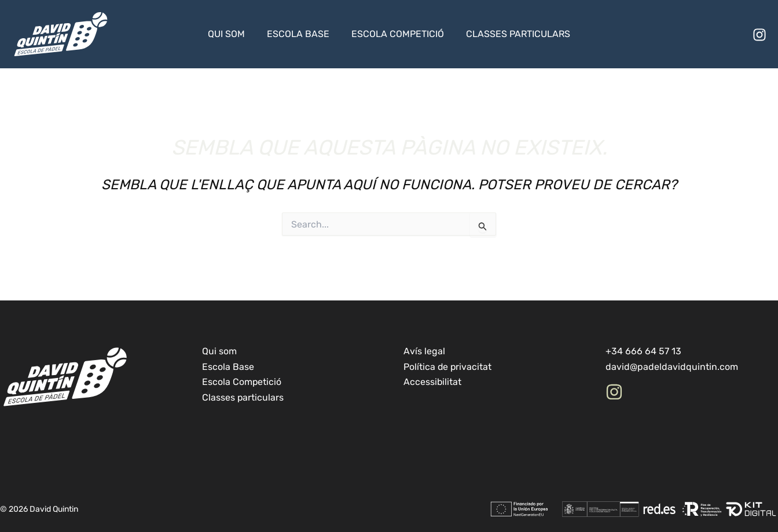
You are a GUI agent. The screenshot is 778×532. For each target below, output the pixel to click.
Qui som (232, 34)
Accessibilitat (433, 382)
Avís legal (424, 351)
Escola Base (300, 34)
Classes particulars (513, 34)
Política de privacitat (448, 367)
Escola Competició (396, 34)
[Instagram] (759, 35)
